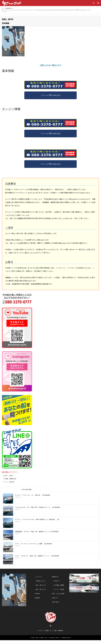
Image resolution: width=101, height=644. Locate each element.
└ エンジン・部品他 (58, 593)
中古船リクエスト (40, 585)
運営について (49, 634)
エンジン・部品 (8, 486)
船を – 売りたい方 (40, 593)
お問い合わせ (56, 606)
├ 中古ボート (56, 585)
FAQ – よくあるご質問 (58, 597)
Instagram (37, 602)
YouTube (37, 597)
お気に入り (55, 602)
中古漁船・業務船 (8, 483)
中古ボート (6, 480)
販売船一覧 (55, 581)
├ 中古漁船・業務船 (58, 589)
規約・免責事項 (59, 634)
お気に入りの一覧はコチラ (51, 65)
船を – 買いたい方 (40, 589)
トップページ (38, 581)
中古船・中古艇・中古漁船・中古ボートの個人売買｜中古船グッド (46, 641)
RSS (51, 630)
